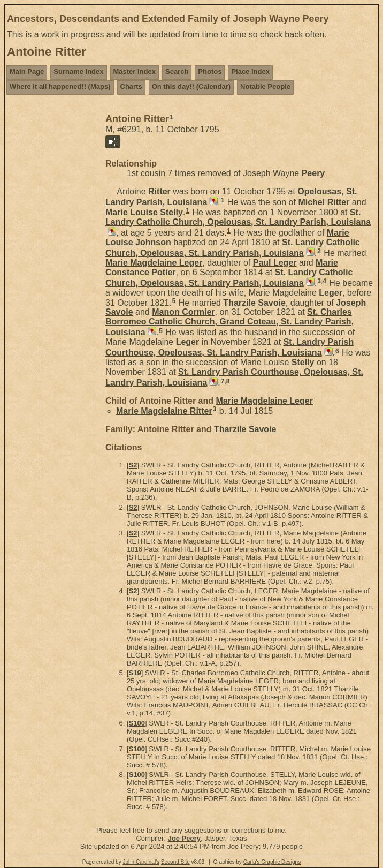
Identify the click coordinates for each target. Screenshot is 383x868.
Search (177, 71)
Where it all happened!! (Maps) (60, 86)
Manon (183, 312)
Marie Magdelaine (154, 263)
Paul (275, 263)
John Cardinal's (141, 862)
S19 (135, 673)
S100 (137, 723)
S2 (133, 465)
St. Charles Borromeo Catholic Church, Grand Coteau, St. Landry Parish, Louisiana (229, 322)
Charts (131, 86)
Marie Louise (144, 212)
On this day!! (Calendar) (191, 86)
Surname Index (78, 71)
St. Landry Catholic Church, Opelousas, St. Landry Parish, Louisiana (238, 217)
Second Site (175, 862)
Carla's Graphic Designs (272, 862)
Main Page (27, 71)
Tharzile (254, 302)
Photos (210, 71)
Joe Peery (184, 838)
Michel (324, 202)
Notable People (265, 86)
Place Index (250, 71)
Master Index (135, 71)
